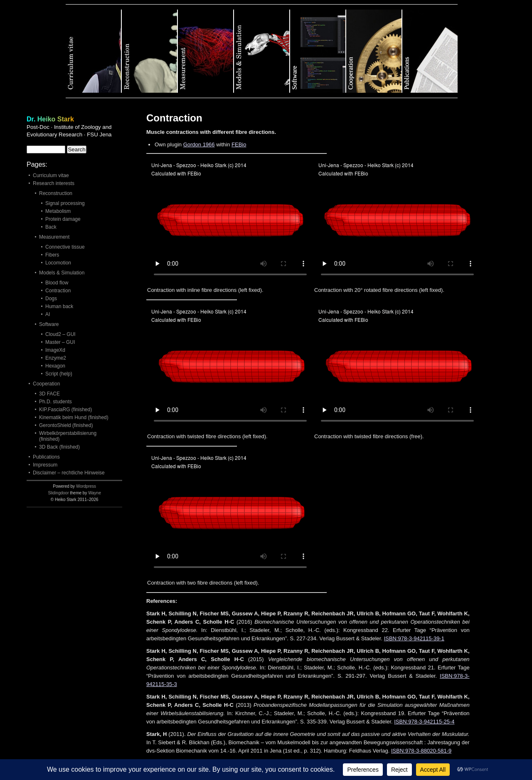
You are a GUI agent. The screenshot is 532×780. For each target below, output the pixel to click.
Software (318, 51)
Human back (59, 306)
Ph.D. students (55, 402)
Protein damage (63, 219)
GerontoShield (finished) (66, 425)
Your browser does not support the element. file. (230, 221)
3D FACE (49, 394)
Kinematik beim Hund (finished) (74, 417)
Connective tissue (65, 247)
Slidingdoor (58, 493)
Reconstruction (150, 51)
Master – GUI (60, 342)
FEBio (239, 144)
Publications (430, 51)
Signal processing (65, 203)
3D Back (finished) (59, 447)
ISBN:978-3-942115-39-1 (414, 638)
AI (48, 314)
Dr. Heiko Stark (50, 119)
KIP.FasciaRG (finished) (65, 410)
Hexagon (55, 366)
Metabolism (58, 211)
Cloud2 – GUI (60, 334)
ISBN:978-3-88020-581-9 (421, 751)
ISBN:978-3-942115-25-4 (424, 722)
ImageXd (55, 350)
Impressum (45, 465)
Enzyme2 (56, 358)
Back (51, 227)
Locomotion (58, 263)
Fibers (52, 255)
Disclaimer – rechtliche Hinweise (69, 473)
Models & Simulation (262, 51)
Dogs (51, 299)
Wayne (95, 493)
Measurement (206, 51)
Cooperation (374, 51)
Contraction (58, 291)
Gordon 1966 (199, 144)
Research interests (54, 183)
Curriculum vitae (94, 51)
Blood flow (57, 283)
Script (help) (59, 374)
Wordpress (86, 486)
